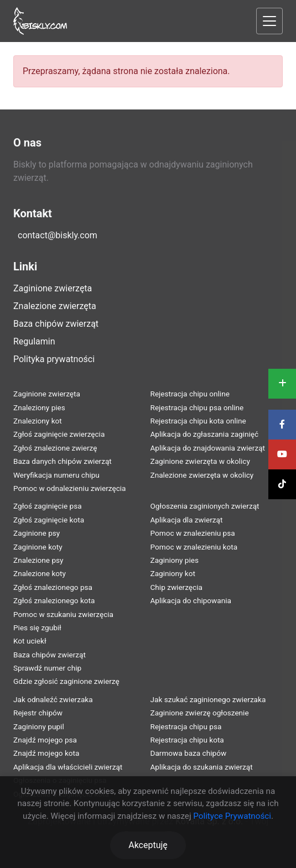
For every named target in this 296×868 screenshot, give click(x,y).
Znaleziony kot (38, 421)
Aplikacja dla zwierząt (187, 520)
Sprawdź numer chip (47, 668)
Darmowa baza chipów (189, 753)
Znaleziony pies (39, 407)
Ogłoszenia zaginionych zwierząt (205, 506)
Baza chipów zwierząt (56, 324)
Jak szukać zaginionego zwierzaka (208, 699)
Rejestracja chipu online (190, 394)
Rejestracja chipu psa (186, 726)
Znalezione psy (38, 560)
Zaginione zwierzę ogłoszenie (200, 713)
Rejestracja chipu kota (187, 740)
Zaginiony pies (175, 560)
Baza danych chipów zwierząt (63, 461)
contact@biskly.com (58, 235)
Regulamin (34, 341)
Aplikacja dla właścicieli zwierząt (68, 767)
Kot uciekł (30, 641)
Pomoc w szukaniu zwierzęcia (63, 614)
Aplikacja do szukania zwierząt (202, 767)
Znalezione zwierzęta (55, 306)
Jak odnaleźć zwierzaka (53, 699)
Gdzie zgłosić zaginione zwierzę (66, 681)
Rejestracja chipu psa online (197, 407)
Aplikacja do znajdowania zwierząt (208, 448)
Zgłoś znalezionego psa (53, 587)
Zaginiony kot (173, 573)
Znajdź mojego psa (45, 740)
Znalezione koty (40, 573)
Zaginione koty (38, 547)
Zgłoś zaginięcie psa (48, 506)
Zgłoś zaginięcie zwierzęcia (59, 434)
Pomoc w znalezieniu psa (193, 533)
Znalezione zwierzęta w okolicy (202, 475)
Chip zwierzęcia (176, 587)
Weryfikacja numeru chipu (56, 475)
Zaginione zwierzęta (53, 288)
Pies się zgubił (37, 628)
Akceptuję (148, 845)
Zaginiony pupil (39, 726)
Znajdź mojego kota (46, 753)
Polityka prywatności (54, 359)
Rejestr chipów (38, 713)
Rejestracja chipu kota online (198, 421)
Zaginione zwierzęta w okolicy (200, 461)
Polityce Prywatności (232, 816)
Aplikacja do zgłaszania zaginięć (205, 434)
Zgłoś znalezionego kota (54, 600)
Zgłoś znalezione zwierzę (55, 448)
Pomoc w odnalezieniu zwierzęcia (70, 488)
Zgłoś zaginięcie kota (49, 520)
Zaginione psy (37, 533)
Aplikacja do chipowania (191, 600)
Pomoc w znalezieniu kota (194, 547)
